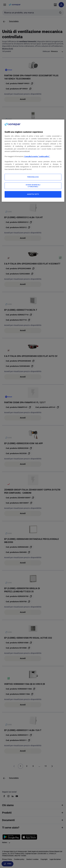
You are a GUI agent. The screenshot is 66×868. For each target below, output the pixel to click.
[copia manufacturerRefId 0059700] (18, 602)
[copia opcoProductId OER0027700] (19, 176)
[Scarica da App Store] (29, 837)
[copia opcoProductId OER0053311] (19, 735)
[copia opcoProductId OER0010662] (19, 130)
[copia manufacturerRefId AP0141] (47, 407)
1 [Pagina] (20, 766)
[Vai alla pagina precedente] (4, 22)
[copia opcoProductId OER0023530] (19, 448)
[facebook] (4, 796)
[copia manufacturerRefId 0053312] (18, 227)
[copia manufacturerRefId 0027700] (18, 181)
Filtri (7, 864)
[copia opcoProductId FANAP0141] (19, 407)
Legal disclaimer (55, 859)
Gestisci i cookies (32, 859)
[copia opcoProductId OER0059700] (19, 596)
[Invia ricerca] (60, 13)
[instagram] (8, 796)
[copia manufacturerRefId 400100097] (19, 503)
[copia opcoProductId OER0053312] (19, 222)
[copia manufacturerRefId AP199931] (19, 89)
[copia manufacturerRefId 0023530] (18, 453)
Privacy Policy (7, 859)
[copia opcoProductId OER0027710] (19, 315)
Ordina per (46, 51)
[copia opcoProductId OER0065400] (19, 547)
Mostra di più (8, 49)
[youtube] (17, 796)
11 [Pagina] (46, 766)
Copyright (44, 859)
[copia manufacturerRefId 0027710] (18, 320)
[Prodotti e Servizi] (5, 5)
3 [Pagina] (33, 766)
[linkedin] (13, 796)
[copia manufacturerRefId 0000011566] (20, 694)
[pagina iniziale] (15, 5)
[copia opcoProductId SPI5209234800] (20, 269)
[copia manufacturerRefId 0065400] (18, 552)
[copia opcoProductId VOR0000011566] (21, 689)
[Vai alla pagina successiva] (52, 766)
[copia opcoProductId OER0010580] (19, 643)
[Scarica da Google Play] (11, 837)
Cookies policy (19, 859)
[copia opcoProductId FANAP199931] (20, 83)
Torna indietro (14, 21)
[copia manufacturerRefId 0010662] (18, 135)
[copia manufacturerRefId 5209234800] (20, 274)
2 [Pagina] (27, 766)
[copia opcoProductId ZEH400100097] (20, 498)
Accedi (23, 99)
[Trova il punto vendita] (55, 5)
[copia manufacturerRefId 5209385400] (20, 366)
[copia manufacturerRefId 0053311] (18, 740)
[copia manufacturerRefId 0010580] (18, 648)
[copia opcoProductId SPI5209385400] (20, 361)
